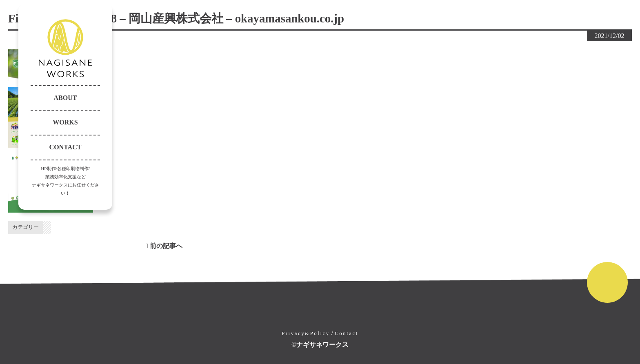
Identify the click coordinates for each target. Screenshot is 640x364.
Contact (347, 333)
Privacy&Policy (306, 333)
